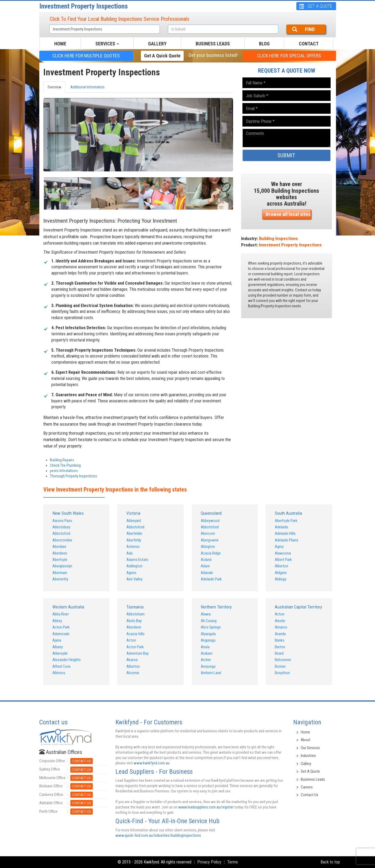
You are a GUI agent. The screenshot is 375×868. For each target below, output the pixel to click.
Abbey (57, 621)
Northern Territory (216, 607)
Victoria (133, 513)
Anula (205, 647)
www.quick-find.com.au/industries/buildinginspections (158, 835)
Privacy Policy (209, 862)
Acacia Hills (136, 634)
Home (305, 732)
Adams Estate (137, 560)
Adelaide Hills (285, 533)
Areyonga (208, 666)
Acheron (133, 547)
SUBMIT (286, 155)
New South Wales (68, 513)
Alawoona (283, 553)
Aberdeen (60, 553)
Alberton (281, 566)
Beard (279, 653)
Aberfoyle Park (286, 521)
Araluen (207, 653)
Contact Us (310, 795)
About (306, 740)
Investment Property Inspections (84, 6)
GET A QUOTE (316, 6)
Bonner (280, 666)
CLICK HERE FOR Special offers (289, 56)
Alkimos (59, 673)
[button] (58, 189)
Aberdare (59, 547)
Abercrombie (62, 540)
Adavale (207, 573)
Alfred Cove (61, 666)
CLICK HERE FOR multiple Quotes (86, 56)
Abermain (60, 573)
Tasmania (135, 607)
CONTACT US (82, 761)
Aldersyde (60, 653)
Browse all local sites (288, 214)
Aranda (280, 634)
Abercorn (208, 533)
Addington (134, 566)
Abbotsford (61, 533)
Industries (308, 756)
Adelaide (281, 527)
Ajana (57, 640)
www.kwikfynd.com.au (152, 763)
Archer (206, 660)
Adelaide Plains (287, 540)
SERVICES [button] (107, 44)
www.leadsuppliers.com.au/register (206, 807)
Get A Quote (310, 771)
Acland (206, 560)
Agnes (131, 573)
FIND (303, 29)
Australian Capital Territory (298, 607)
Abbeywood (210, 521)
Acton (131, 640)
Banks (280, 640)
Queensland (211, 513)
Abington (208, 547)
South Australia (288, 513)
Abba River (61, 614)
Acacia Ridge (211, 553)
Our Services (310, 748)
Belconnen (283, 660)
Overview (54, 87)
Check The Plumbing (65, 465)
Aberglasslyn (62, 566)
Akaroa (132, 660)
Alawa (206, 614)
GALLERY (157, 44)
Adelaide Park (211, 579)
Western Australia (68, 607)
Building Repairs (62, 460)
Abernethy (60, 579)
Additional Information (87, 87)
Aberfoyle (60, 560)
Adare (205, 566)
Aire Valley (134, 579)
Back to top (330, 862)
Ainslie (280, 621)
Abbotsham (136, 614)
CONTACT (309, 44)
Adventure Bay (138, 653)
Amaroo (281, 627)
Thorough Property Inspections (74, 476)
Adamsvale (61, 634)
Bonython (282, 673)
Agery (279, 547)
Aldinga (281, 579)
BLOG (264, 44)
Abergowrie (210, 540)
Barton (280, 647)
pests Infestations (64, 471)
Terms (233, 862)
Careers (307, 787)
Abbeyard (134, 521)
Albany (58, 647)
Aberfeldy (134, 540)
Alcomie (133, 673)
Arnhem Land (211, 673)
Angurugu (208, 640)
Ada (129, 553)
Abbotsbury (61, 527)
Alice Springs (211, 627)
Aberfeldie (134, 533)
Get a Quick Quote (162, 56)
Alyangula (208, 634)
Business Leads (213, 44)
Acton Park (61, 627)
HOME (60, 44)
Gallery (306, 764)
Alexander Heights (67, 660)
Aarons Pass (62, 521)
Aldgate (281, 573)
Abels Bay (134, 621)
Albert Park (283, 560)
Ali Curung (209, 621)
